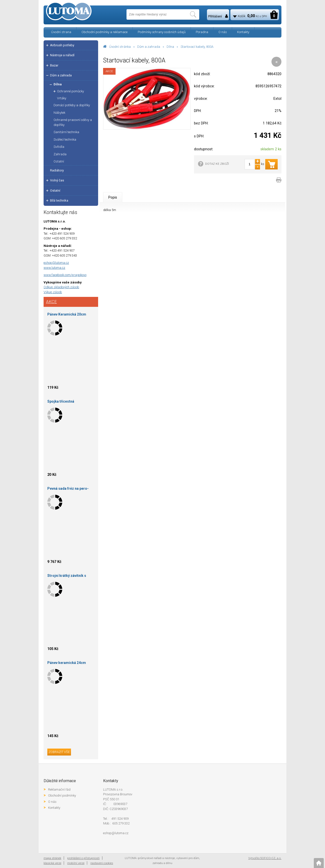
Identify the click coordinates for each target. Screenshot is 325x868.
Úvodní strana (61, 32)
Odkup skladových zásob (61, 287)
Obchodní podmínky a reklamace (104, 32)
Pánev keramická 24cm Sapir (67, 664)
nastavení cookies (102, 863)
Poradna (202, 32)
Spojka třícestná (61, 401)
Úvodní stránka (120, 47)
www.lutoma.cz (54, 268)
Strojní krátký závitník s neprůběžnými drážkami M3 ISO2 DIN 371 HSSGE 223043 (70, 576)
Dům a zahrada (149, 47)
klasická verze (52, 863)
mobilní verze (76, 863)
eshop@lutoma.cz (56, 263)
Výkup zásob (53, 292)
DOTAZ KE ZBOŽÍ (217, 164)
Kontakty (243, 32)
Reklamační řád (59, 789)
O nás (223, 32)
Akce (51, 302)
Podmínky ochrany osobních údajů (162, 32)
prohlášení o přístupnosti (83, 858)
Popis (113, 197)
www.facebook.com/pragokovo (65, 275)
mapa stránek (52, 858)
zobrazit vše (59, 752)
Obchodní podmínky (62, 795)
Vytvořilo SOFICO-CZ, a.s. (265, 858)
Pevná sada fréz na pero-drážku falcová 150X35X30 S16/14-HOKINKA (69, 489)
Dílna (170, 47)
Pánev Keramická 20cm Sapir (67, 315)
